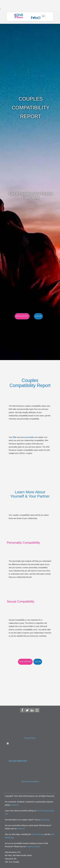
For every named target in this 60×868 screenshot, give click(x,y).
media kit (21, 829)
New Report (22, 316)
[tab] (30, 753)
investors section (33, 847)
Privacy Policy (30, 738)
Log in (38, 316)
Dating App (45, 820)
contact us (15, 805)
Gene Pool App (38, 834)
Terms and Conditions (30, 782)
